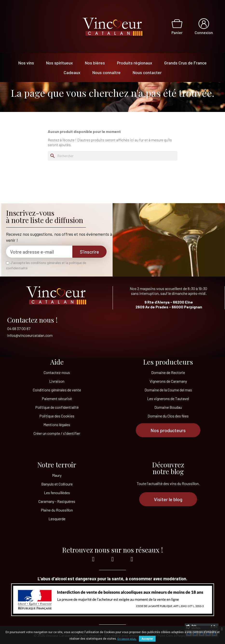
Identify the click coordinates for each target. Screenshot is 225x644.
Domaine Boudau (168, 407)
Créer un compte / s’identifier (57, 433)
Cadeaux (72, 72)
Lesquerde (57, 519)
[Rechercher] (113, 156)
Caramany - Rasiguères (57, 501)
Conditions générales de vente (57, 390)
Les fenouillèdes (57, 493)
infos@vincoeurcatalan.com (30, 335)
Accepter (147, 639)
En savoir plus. (127, 638)
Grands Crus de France (185, 63)
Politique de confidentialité (57, 407)
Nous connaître (106, 72)
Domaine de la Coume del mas (168, 390)
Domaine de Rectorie (168, 372)
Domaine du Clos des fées (168, 416)
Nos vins (26, 63)
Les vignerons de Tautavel (168, 398)
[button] (168, 430)
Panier (177, 32)
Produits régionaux (135, 63)
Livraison (57, 381)
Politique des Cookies (57, 416)
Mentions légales (57, 425)
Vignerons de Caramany (168, 381)
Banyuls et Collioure (57, 484)
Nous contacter (147, 72)
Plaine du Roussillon (57, 510)
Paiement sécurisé (57, 398)
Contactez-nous (57, 372)
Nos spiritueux (59, 63)
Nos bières (95, 63)
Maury (57, 475)
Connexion (204, 32)
